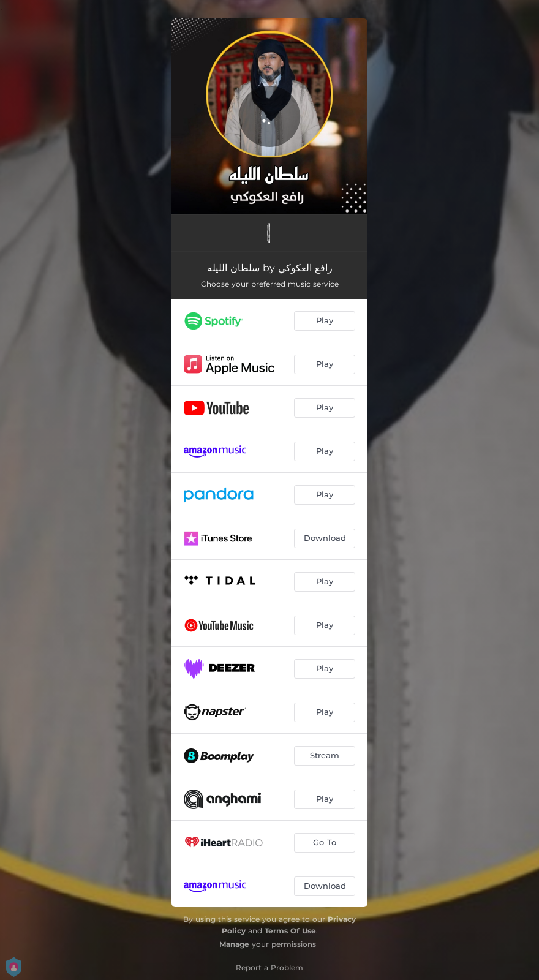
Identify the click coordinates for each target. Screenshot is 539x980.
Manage (234, 944)
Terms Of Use (290, 931)
